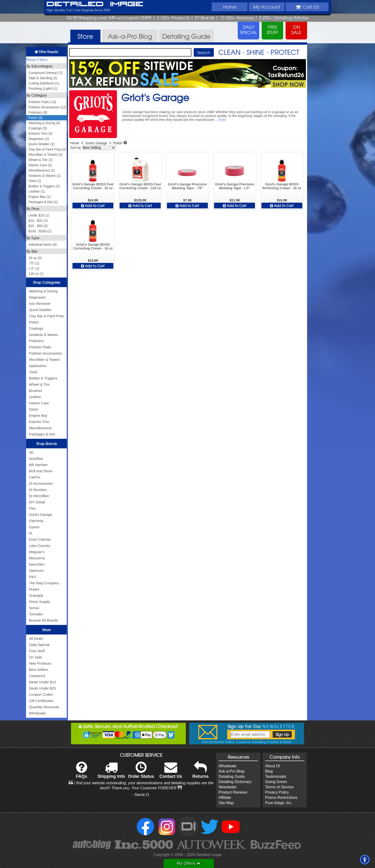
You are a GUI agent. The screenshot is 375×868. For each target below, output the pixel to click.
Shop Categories (47, 282)
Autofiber (36, 459)
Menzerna (37, 558)
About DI (272, 766)
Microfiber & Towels (44, 359)
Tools (33, 372)
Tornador (36, 614)
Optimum (36, 570)
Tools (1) (35, 181)
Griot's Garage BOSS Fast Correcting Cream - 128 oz (140, 186)
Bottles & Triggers (43, 378)
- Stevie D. (141, 795)
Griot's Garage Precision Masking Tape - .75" (187, 186)
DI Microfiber (39, 496)
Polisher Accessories (45, 353)
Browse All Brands (44, 620)
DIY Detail (37, 502)
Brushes (36, 391)
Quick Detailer (40, 310)
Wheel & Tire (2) (41, 160)
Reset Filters (37, 60)
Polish (34, 322)
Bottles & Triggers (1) (44, 186)
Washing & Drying (43, 291)
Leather (35, 397)
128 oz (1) (36, 274)
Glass (33, 409)
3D (31, 452)
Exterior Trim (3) (40, 134)
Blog (269, 771)
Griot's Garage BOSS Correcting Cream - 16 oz (93, 246)
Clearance (37, 676)
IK (31, 533)
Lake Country (40, 546)
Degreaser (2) (39, 139)
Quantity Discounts (44, 707)
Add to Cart (93, 206)
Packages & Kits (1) (43, 202)
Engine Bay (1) (40, 197)
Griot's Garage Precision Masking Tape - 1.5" (235, 186)
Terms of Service (279, 787)
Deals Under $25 (42, 688)
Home (230, 7)
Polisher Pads (40, 347)
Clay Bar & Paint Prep (46, 316)
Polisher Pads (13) (42, 102)
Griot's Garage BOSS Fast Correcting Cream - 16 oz (93, 186)
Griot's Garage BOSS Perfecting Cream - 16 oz (282, 186)
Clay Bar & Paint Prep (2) (47, 149)
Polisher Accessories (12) (47, 107)
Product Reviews (233, 792)
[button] (365, 860)
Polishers (36, 341)
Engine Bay (38, 415)
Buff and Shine (41, 471)
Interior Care (39, 403)
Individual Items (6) (43, 245)
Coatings (36, 328)
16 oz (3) (35, 258)
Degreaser (37, 297)
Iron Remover (40, 303)
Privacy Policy (277, 792)
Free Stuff (37, 651)
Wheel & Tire (39, 384)
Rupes (34, 589)
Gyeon (34, 527)
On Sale (35, 657)
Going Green (276, 782)
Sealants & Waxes (44, 335)
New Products (40, 663)
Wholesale (37, 713)
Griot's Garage (41, 515)
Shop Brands (47, 444)
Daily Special (39, 645)
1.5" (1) (34, 268)
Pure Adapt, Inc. (279, 803)
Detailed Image (95, 4)
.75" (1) (34, 263)
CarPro (35, 477)
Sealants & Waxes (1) (45, 176)
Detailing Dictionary (235, 782)
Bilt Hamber (38, 465)
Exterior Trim (39, 422)
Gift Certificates (41, 701)
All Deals (36, 638)
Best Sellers (39, 670)
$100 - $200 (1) (40, 231)
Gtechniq (36, 521)
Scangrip (36, 595)
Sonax (34, 608)
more (222, 120)
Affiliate (225, 798)
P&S (33, 577)
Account (267, 7)
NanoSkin (37, 564)
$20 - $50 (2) (38, 226)
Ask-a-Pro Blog (232, 771)
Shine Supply (39, 602)
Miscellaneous (40, 428)
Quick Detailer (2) (41, 144)
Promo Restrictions (281, 798)
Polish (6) (36, 118)
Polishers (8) (38, 112)
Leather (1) (37, 191)
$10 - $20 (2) (38, 221)
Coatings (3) (38, 128)
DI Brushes (38, 490)
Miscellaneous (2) (42, 170)
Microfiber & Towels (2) (45, 155)
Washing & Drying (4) (44, 123)
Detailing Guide (232, 776)
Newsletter (228, 787)
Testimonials (276, 776)
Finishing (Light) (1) (43, 89)
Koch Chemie (40, 539)
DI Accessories (41, 483)
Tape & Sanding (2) (43, 78)
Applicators (38, 366)
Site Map (226, 803)
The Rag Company (44, 583)
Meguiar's (37, 552)
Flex (32, 508)
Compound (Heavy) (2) (45, 73)
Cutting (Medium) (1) (44, 83)
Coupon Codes (41, 694)
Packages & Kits (42, 434)
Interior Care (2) (40, 165)
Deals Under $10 (42, 682)
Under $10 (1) (39, 215)
